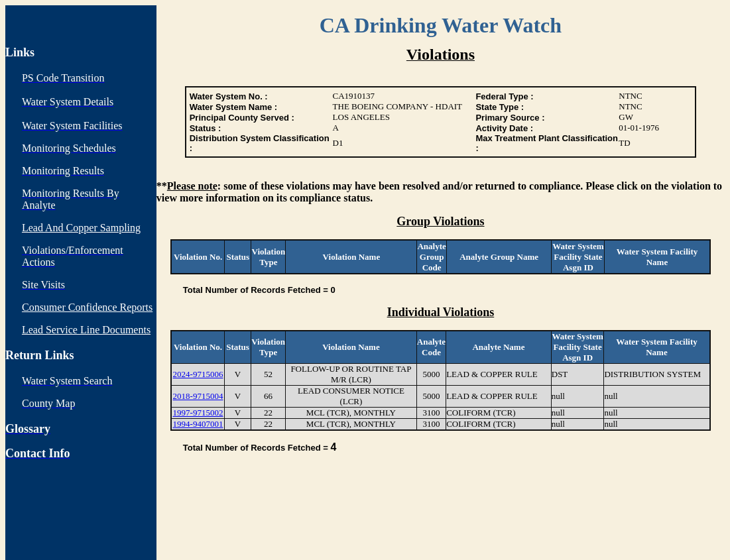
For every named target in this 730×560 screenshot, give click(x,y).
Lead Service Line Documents (86, 330)
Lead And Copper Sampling (81, 228)
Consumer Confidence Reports (87, 307)
